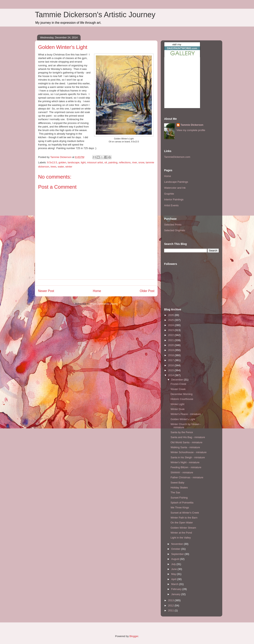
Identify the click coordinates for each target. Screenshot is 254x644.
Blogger (134, 636)
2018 (171, 355)
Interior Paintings (174, 199)
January (176, 594)
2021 (171, 340)
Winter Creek (178, 389)
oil (106, 162)
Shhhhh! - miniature (182, 472)
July (174, 564)
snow (141, 162)
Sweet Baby (177, 483)
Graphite (169, 194)
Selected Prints (173, 225)
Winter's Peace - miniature (186, 414)
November (178, 544)
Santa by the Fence (182, 432)
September (178, 554)
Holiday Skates (179, 488)
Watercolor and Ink (175, 188)
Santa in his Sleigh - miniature (188, 457)
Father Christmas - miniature (187, 477)
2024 (171, 325)
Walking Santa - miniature (185, 447)
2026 (171, 315)
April (174, 579)
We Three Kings (180, 507)
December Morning (181, 394)
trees (53, 167)
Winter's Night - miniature (185, 462)
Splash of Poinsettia (182, 503)
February (177, 589)
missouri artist (95, 162)
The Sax (175, 492)
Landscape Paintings (176, 182)
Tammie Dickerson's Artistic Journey (95, 15)
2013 (171, 600)
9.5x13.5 (52, 162)
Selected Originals (175, 230)
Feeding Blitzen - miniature (186, 467)
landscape (74, 162)
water (61, 167)
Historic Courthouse (182, 399)
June (174, 569)
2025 (171, 320)
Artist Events (171, 205)
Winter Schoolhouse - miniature (188, 452)
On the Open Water (182, 523)
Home (97, 291)
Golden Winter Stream (183, 528)
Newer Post (46, 291)
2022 (171, 335)
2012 (171, 605)
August (176, 559)
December (178, 380)
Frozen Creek (178, 384)
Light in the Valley (181, 538)
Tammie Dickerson (192, 125)
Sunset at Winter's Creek (185, 513)
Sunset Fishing (179, 498)
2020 (171, 345)
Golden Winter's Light (183, 419)
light (83, 162)
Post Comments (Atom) (104, 304)
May (174, 574)
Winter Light (177, 404)
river (134, 162)
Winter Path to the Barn (184, 518)
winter (69, 167)
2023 (171, 330)
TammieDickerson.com (177, 157)
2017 (171, 360)
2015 (171, 370)
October (176, 549)
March (175, 584)
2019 (171, 350)
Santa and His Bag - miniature (188, 437)
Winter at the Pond (181, 533)
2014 (171, 375)
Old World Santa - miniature (186, 442)
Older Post (147, 291)
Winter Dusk (178, 409)
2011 (171, 610)
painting (113, 162)
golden (62, 162)
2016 (171, 365)
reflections (125, 162)
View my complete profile (191, 130)
